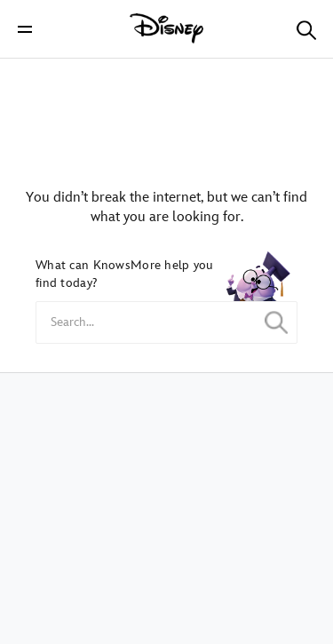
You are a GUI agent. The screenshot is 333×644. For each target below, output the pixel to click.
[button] (25, 29)
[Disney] (167, 28)
